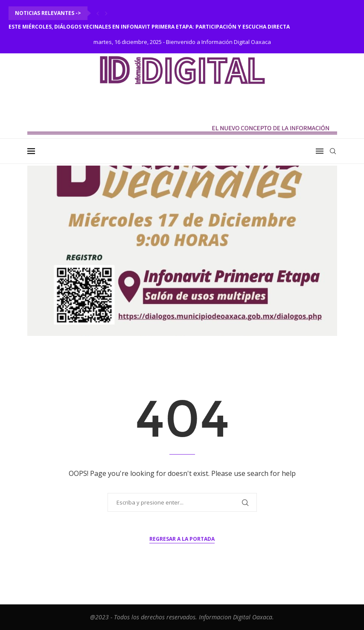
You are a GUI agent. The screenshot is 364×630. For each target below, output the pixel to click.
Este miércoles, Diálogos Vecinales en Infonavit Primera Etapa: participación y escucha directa (149, 27)
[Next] (106, 13)
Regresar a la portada (182, 539)
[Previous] (98, 13)
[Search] (333, 151)
